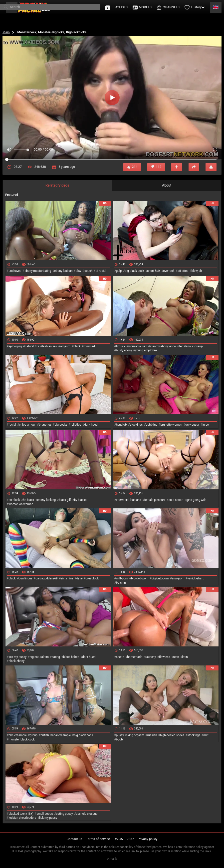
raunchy (151, 657)
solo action (176, 500)
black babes (71, 657)
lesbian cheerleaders (22, 818)
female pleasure (155, 500)
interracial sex (138, 346)
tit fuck (120, 346)
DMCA (118, 839)
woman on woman (21, 504)
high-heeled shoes (172, 735)
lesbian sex (50, 346)
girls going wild (196, 500)
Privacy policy (147, 839)
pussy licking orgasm (130, 735)
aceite (120, 657)
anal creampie (61, 735)
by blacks (80, 500)
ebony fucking (47, 500)
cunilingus (25, 578)
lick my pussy (17, 657)
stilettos (183, 271)
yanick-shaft (195, 578)
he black (29, 500)
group (34, 735)
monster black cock (22, 739)
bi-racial (101, 271)
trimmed (89, 346)
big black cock (83, 735)
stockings (136, 425)
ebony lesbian (63, 271)
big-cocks (61, 425)
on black (14, 500)
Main (6, 32)
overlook (169, 271)
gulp (119, 271)
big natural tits (39, 657)
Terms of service (98, 839)
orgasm (65, 346)
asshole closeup (87, 814)
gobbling (152, 425)
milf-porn (122, 578)
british (45, 735)
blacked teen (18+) (21, 814)
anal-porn (178, 578)
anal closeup (194, 346)
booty (120, 739)
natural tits (32, 346)
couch (89, 271)
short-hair (153, 271)
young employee (146, 350)
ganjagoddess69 (47, 578)
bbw (79, 271)
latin (185, 657)
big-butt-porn (160, 578)
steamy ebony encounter (166, 346)
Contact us (74, 839)
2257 (130, 839)
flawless (165, 657)
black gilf (65, 500)
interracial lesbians (128, 500)
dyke (80, 578)
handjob (121, 425)
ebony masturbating (38, 271)
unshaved (15, 271)
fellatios (76, 425)
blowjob (197, 271)
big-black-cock (134, 271)
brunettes (45, 425)
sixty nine (67, 578)
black (77, 346)
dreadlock (92, 578)
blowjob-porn (140, 578)
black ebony (16, 661)
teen (176, 657)
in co (206, 425)
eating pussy (64, 814)
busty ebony (124, 350)
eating (56, 657)
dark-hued (91, 425)
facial (12, 425)
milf (206, 735)
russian (152, 735)
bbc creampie (17, 735)
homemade (135, 657)
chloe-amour (27, 425)
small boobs (45, 814)
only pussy (192, 425)
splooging (15, 346)
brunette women (171, 425)
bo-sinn (121, 583)
